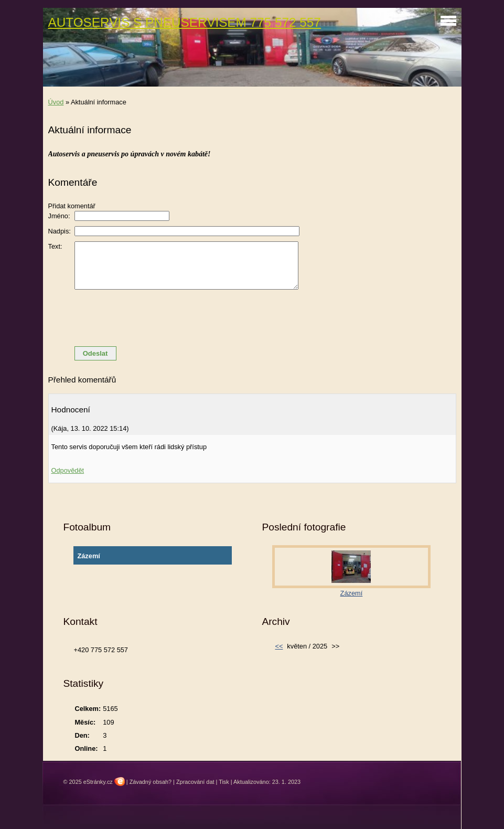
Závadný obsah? (151, 782)
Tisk (224, 782)
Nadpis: (60, 231)
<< (279, 646)
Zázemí (88, 556)
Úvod (56, 102)
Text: (55, 246)
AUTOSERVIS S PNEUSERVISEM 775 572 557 (185, 22)
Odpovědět (68, 470)
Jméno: (59, 216)
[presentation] (252, 318)
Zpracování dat (195, 782)
